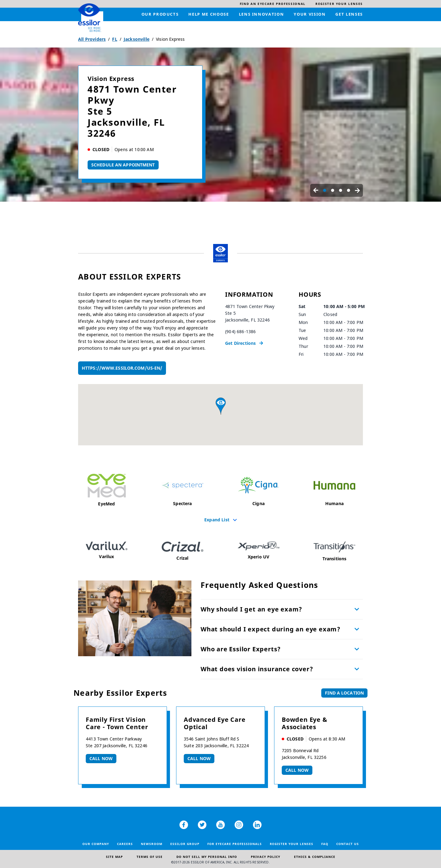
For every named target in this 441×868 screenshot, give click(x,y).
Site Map (114, 857)
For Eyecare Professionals (235, 844)
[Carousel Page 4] (349, 190)
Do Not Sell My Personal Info (207, 857)
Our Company (96, 844)
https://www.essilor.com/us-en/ (122, 368)
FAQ (325, 844)
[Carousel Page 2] (333, 190)
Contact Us (348, 844)
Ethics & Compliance (315, 857)
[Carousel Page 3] (341, 190)
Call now (101, 758)
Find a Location (344, 693)
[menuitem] (273, 4)
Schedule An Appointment (123, 165)
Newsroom (152, 844)
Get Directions (240, 343)
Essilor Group (185, 844)
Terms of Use (150, 857)
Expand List (217, 520)
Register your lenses (292, 844)
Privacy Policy (266, 857)
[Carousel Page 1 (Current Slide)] (325, 190)
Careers (125, 844)
